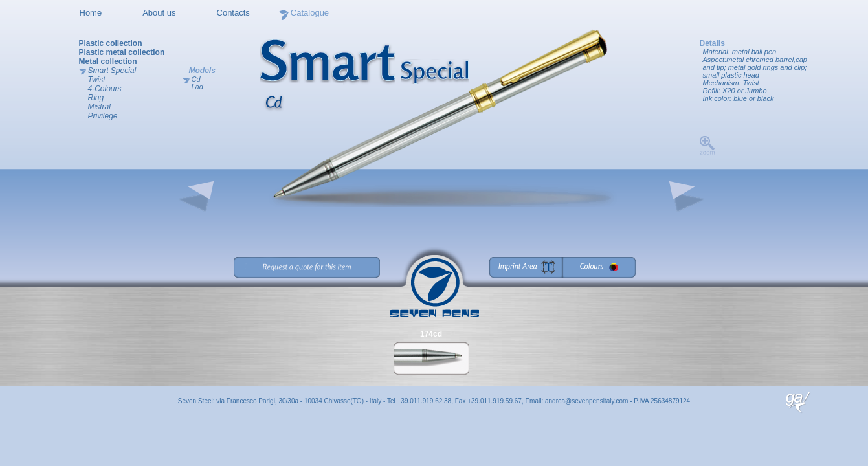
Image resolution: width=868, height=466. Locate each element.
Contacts (233, 13)
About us (159, 13)
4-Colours (105, 89)
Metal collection (108, 61)
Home (91, 13)
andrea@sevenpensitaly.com (586, 401)
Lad (197, 87)
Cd (196, 79)
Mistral (99, 107)
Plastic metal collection (122, 52)
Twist (97, 80)
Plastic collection (111, 43)
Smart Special (112, 71)
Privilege (103, 116)
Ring (96, 98)
